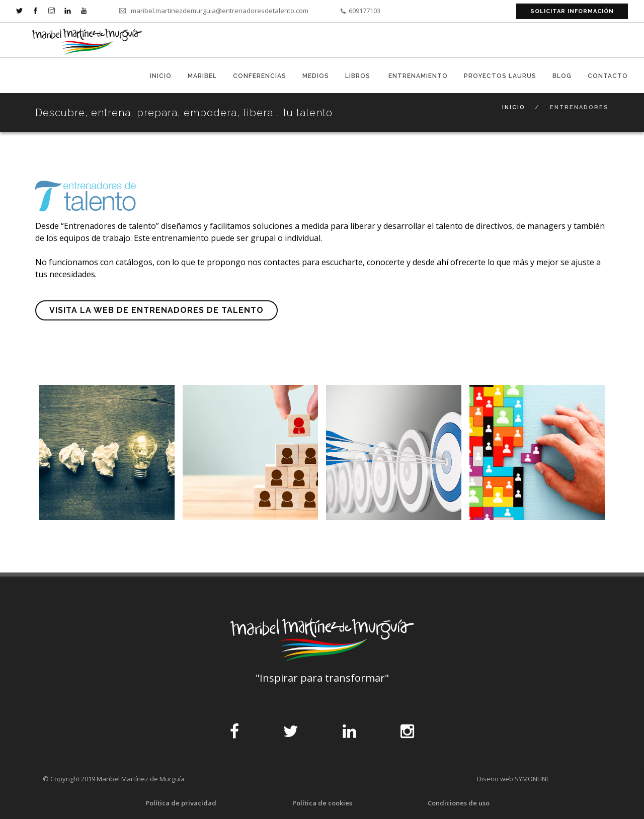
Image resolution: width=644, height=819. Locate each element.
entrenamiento (418, 76)
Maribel (202, 76)
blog (562, 76)
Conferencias (260, 76)
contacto (608, 76)
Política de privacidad (181, 803)
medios (316, 76)
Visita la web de (156, 310)
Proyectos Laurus (500, 76)
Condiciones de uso (459, 803)
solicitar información (572, 11)
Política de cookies (322, 803)
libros (359, 76)
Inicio (161, 76)
